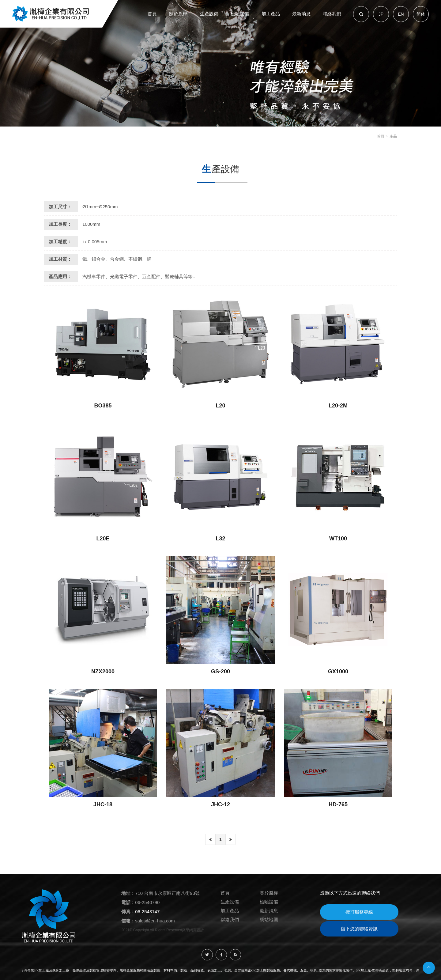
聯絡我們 (230, 919)
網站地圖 (269, 919)
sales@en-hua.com (155, 921)
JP (381, 14)
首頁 (381, 136)
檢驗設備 (269, 902)
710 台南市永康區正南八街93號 (167, 893)
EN (401, 14)
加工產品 (230, 911)
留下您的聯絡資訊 (359, 929)
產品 (393, 136)
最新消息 (269, 911)
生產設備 (230, 902)
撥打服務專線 (359, 912)
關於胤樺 (269, 893)
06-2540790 (147, 902)
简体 (421, 14)
